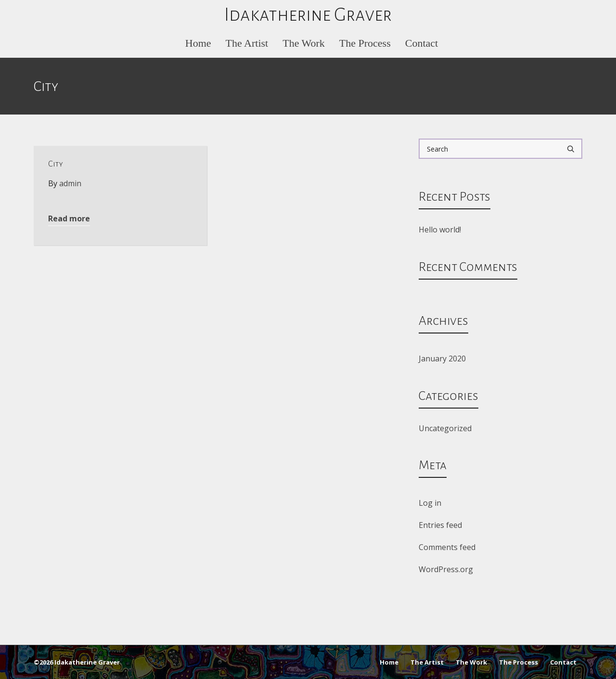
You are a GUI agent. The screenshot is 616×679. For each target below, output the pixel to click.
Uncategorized (445, 428)
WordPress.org (446, 569)
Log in (430, 503)
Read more (69, 218)
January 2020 (442, 359)
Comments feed (447, 547)
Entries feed (440, 525)
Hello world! (440, 230)
